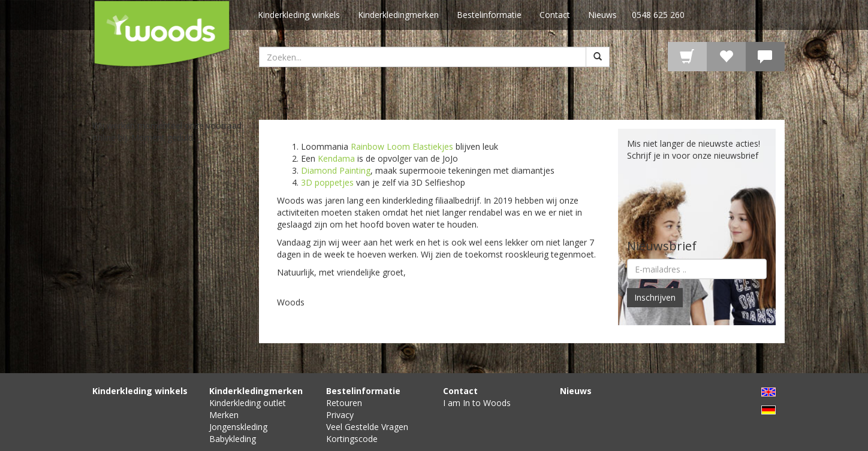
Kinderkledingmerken (398, 15)
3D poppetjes (327, 182)
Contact (555, 15)
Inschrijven (655, 297)
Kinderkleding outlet (248, 403)
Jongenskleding (238, 427)
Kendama (336, 158)
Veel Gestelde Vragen (367, 427)
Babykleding (233, 439)
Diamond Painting (336, 170)
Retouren (344, 403)
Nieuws (602, 15)
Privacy (340, 415)
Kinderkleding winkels (299, 15)
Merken (224, 415)
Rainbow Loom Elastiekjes (402, 146)
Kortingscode (352, 439)
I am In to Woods (477, 403)
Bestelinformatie (489, 15)
